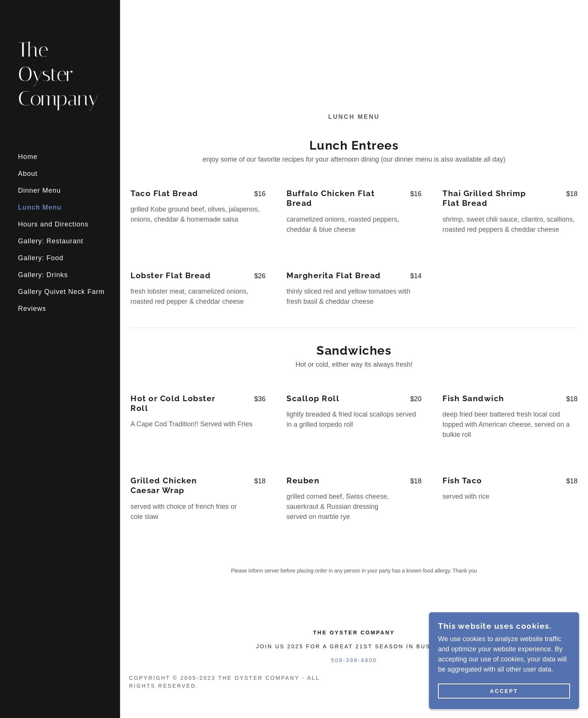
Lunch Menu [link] (40, 207)
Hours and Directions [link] (53, 224)
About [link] (28, 174)
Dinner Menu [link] (39, 190)
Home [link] (28, 157)
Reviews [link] (32, 309)
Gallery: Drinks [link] (43, 275)
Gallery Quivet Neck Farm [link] (61, 292)
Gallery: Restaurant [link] (51, 241)
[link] (60, 103)
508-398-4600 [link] (354, 660)
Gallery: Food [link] (41, 258)
